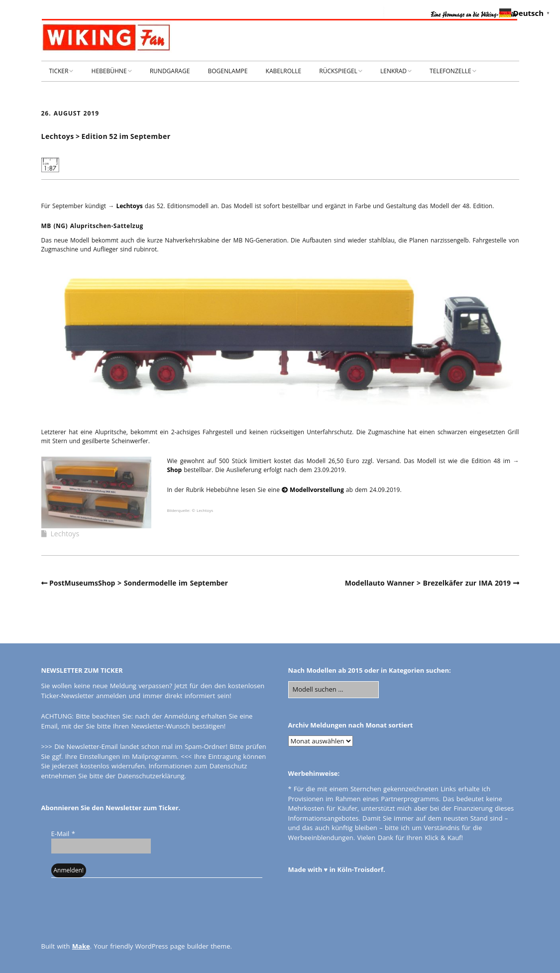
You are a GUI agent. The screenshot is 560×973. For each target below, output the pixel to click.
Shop (175, 470)
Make (81, 946)
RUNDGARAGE (170, 71)
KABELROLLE (284, 71)
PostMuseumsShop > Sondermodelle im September (139, 583)
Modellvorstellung (317, 490)
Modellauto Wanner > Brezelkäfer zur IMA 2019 (428, 583)
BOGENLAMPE (227, 71)
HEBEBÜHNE (109, 71)
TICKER (59, 71)
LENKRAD (393, 71)
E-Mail (63, 834)
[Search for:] (334, 690)
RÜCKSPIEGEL (338, 71)
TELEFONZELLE (450, 71)
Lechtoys (129, 206)
